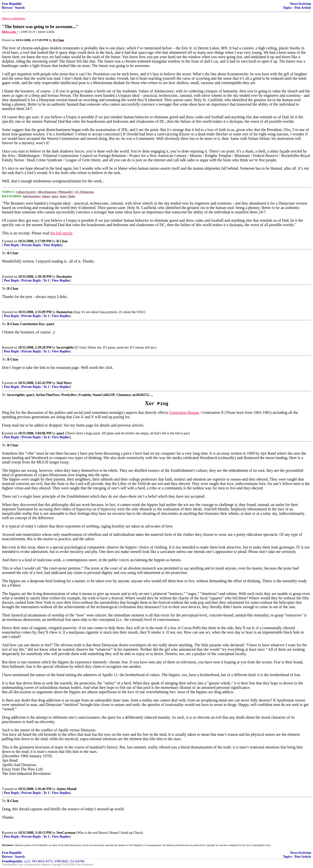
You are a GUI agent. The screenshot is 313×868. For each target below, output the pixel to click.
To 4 (46, 437)
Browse (7, 8)
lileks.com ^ (10, 32)
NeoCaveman (66, 833)
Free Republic (12, 4)
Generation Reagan (184, 412)
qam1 (60, 433)
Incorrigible (65, 347)
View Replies (52, 245)
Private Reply (31, 245)
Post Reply (11, 245)
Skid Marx (64, 383)
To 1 (46, 280)
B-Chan (62, 241)
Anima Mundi (67, 789)
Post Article (303, 8)
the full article (61, 233)
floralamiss (64, 277)
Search (20, 8)
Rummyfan (65, 312)
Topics (287, 8)
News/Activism (301, 4)
